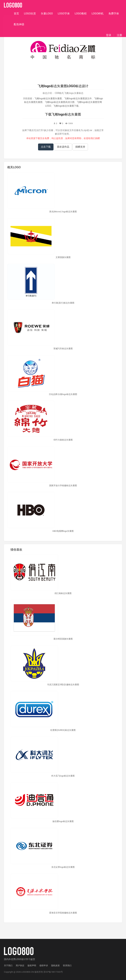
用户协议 (20, 966)
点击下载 (46, 147)
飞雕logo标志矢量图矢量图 (48, 98)
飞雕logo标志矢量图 (66, 114)
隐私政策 (55, 966)
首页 (16, 14)
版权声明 (32, 966)
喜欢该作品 (63, 147)
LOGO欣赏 (30, 14)
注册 (119, 35)
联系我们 (67, 966)
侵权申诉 (44, 966)
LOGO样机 (98, 14)
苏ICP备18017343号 (53, 972)
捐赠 (97, 138)
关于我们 (8, 966)
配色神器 (19, 24)
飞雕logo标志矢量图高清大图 (60, 102)
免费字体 (114, 14)
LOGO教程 (81, 14)
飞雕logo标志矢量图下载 (66, 106)
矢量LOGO (47, 14)
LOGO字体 (64, 14)
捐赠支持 (80, 147)
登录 (109, 35)
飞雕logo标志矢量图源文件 (78, 98)
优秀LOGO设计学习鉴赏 (23, 959)
